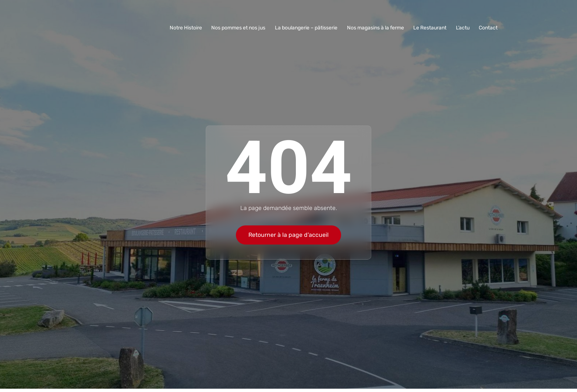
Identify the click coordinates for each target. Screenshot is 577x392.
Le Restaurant (431, 28)
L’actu (463, 28)
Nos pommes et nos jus (242, 28)
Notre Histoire (190, 28)
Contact (488, 28)
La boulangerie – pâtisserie (309, 28)
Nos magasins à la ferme (377, 28)
